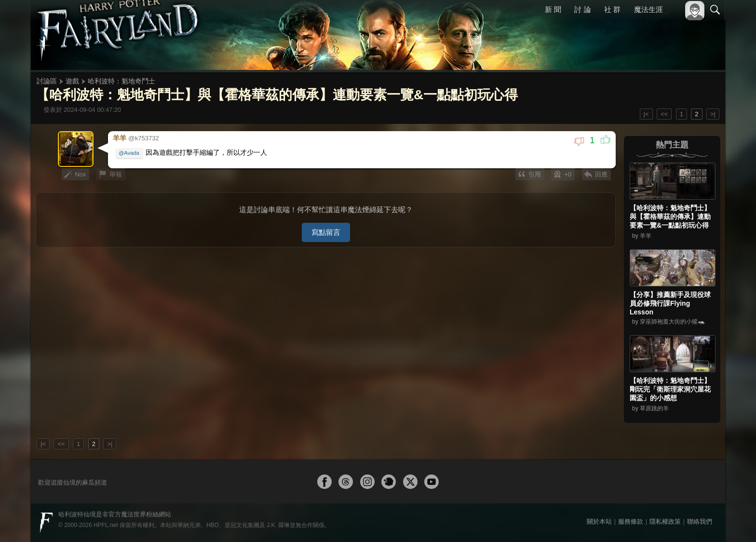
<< (664, 114)
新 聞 (553, 9)
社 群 (612, 9)
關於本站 (599, 522)
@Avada (129, 152)
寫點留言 (326, 229)
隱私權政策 (665, 522)
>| (713, 114)
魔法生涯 (648, 9)
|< (646, 114)
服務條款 (631, 522)
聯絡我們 (700, 522)
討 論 (583, 9)
